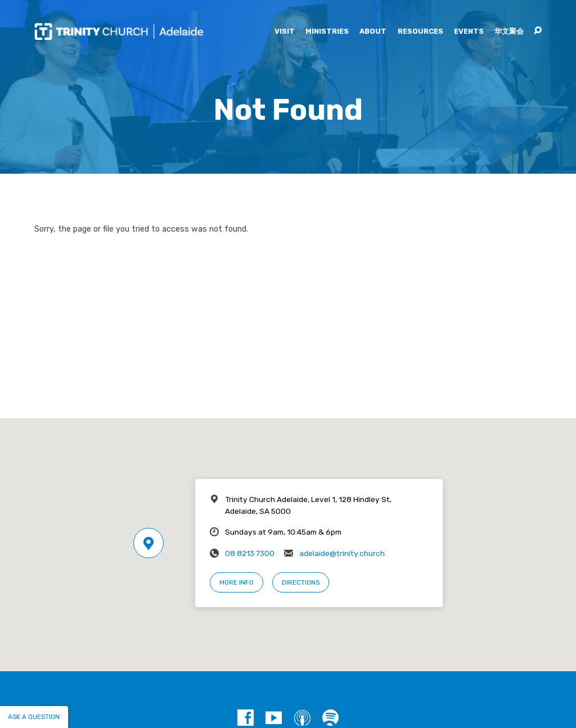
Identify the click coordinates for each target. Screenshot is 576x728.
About (373, 32)
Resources (420, 32)
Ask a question (34, 717)
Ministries (327, 32)
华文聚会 (509, 32)
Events (469, 32)
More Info (237, 582)
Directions (301, 582)
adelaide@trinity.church (342, 553)
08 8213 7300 (250, 553)
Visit (285, 32)
